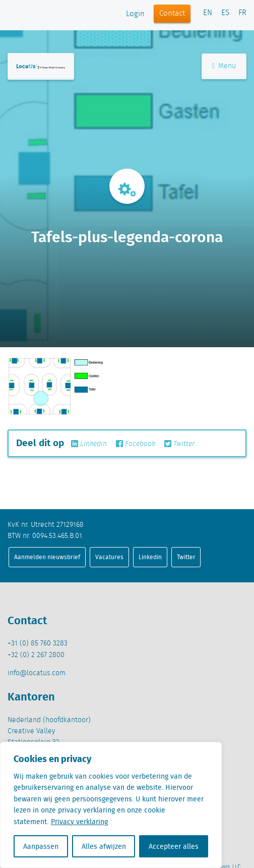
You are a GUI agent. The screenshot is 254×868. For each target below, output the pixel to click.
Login (135, 14)
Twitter (179, 444)
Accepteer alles (174, 846)
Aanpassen (41, 846)
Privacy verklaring (79, 822)
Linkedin (89, 444)
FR (242, 13)
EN (208, 13)
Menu (224, 66)
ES (225, 13)
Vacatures (109, 557)
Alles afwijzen (104, 846)
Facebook (136, 444)
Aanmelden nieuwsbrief (47, 557)
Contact (172, 14)
